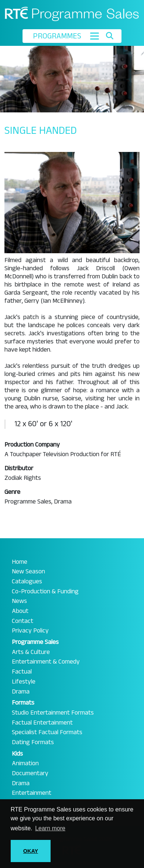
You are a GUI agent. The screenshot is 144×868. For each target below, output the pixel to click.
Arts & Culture (31, 652)
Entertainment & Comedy (46, 662)
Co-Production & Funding (45, 591)
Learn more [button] (50, 828)
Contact (23, 621)
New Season (28, 572)
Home (20, 562)
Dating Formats (33, 742)
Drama (21, 692)
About (20, 611)
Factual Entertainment (42, 723)
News (19, 601)
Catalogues (27, 582)
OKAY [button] (31, 851)
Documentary (30, 773)
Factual (22, 672)
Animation (25, 763)
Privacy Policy (30, 631)
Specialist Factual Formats (47, 732)
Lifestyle (24, 682)
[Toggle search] (109, 36)
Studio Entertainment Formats (53, 713)
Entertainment (32, 793)
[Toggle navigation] (95, 36)
